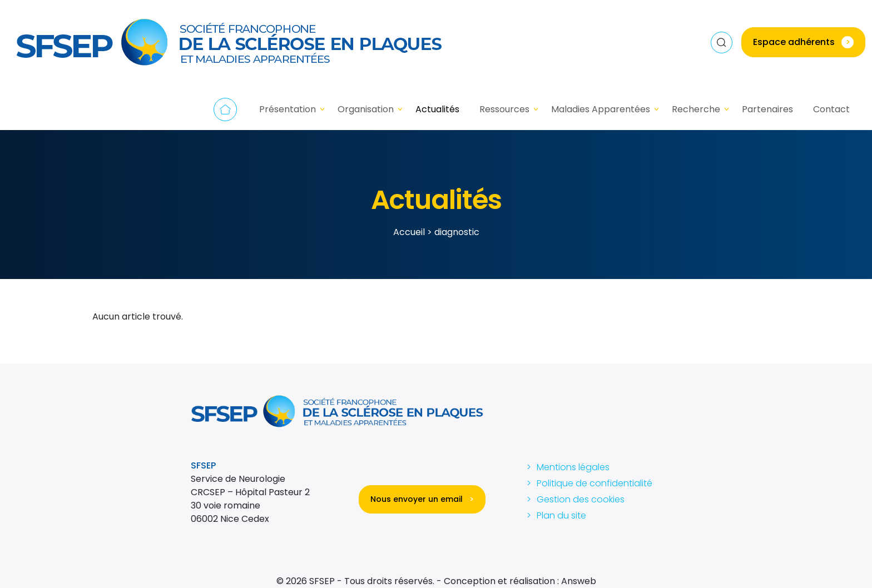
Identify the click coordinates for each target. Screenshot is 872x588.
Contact (831, 109)
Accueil (225, 109)
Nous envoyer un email (422, 499)
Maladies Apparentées (601, 109)
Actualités (437, 109)
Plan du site (561, 515)
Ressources (504, 109)
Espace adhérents (803, 42)
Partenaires (767, 109)
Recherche (696, 109)
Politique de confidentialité (594, 483)
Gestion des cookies (581, 499)
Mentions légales (573, 467)
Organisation (366, 109)
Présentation (288, 109)
